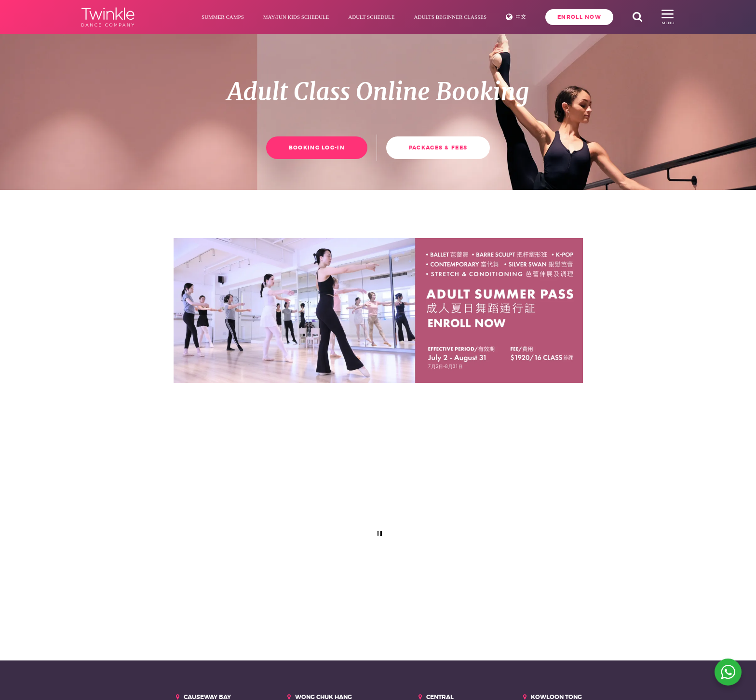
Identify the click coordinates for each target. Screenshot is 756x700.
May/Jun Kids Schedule (296, 17)
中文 (521, 17)
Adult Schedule (371, 17)
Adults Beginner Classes (451, 17)
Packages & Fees (438, 148)
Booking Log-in (317, 148)
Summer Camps (223, 17)
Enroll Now (579, 17)
